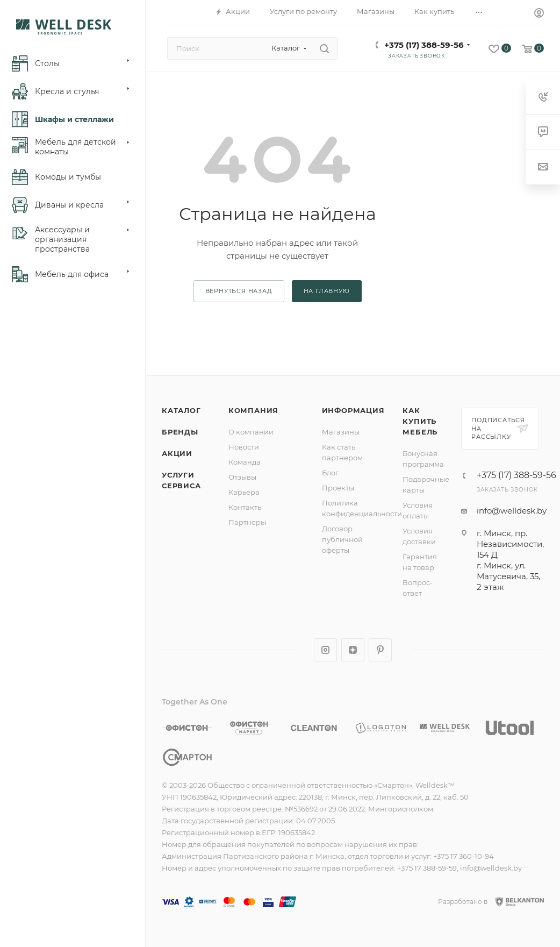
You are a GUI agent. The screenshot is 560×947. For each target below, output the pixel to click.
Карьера (244, 492)
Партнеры (247, 522)
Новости (244, 447)
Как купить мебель (420, 421)
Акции (177, 453)
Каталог (181, 410)
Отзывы (242, 477)
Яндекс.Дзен (353, 650)
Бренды (180, 432)
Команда (245, 462)
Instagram (325, 650)
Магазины (341, 432)
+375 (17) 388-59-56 (424, 45)
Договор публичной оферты (342, 539)
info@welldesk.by (512, 511)
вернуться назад (239, 291)
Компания (253, 410)
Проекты (338, 488)
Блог (330, 473)
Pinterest (380, 650)
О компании (251, 432)
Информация (353, 410)
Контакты (246, 507)
